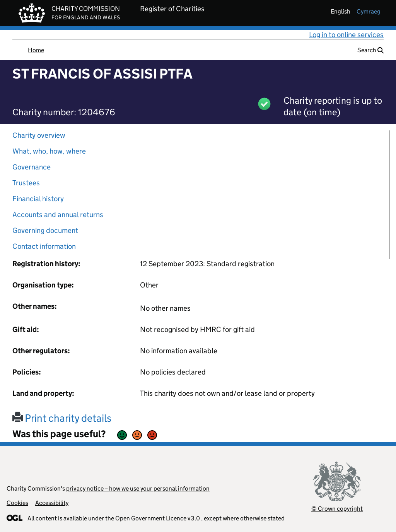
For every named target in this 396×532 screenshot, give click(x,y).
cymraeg (369, 11)
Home (36, 50)
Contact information (44, 246)
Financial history (38, 199)
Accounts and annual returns (58, 215)
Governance (32, 167)
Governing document (45, 230)
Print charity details (62, 418)
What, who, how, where (49, 151)
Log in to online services (346, 35)
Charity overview (39, 135)
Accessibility (52, 503)
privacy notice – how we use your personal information (138, 488)
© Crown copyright (337, 509)
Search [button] (370, 50)
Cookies (17, 503)
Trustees (26, 183)
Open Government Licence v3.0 (158, 518)
